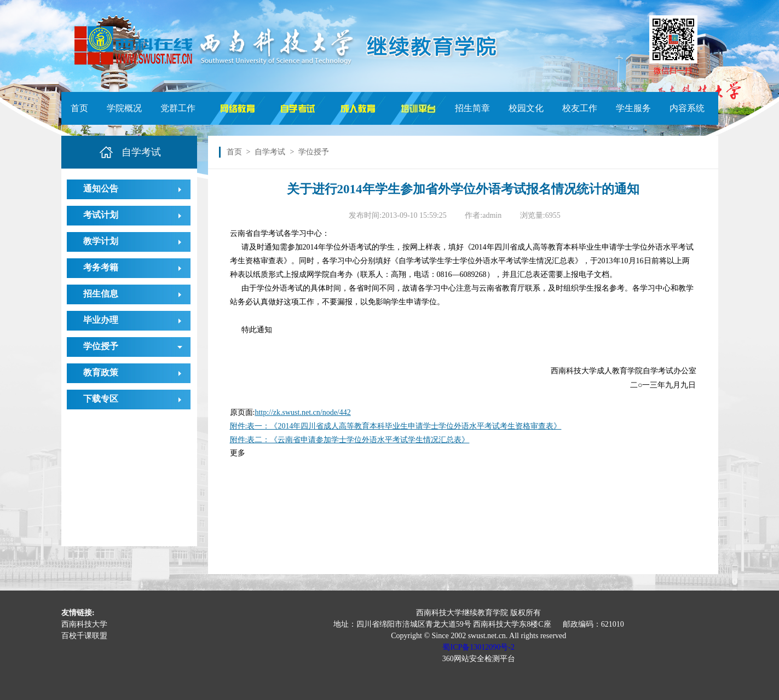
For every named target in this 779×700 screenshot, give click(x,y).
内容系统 (687, 108)
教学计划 (101, 241)
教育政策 (101, 372)
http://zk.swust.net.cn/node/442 (302, 412)
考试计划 (101, 215)
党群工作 (178, 108)
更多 (238, 453)
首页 (79, 108)
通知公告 (101, 189)
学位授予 (101, 346)
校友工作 (580, 108)
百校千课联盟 (84, 636)
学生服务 (633, 108)
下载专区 (101, 399)
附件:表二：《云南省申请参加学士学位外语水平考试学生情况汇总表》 (350, 440)
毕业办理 (101, 320)
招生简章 (472, 108)
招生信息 (101, 294)
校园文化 (526, 108)
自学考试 (270, 152)
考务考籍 (101, 267)
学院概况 (124, 108)
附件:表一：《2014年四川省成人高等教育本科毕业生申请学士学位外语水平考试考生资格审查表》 (396, 426)
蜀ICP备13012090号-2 (478, 647)
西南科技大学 (84, 624)
